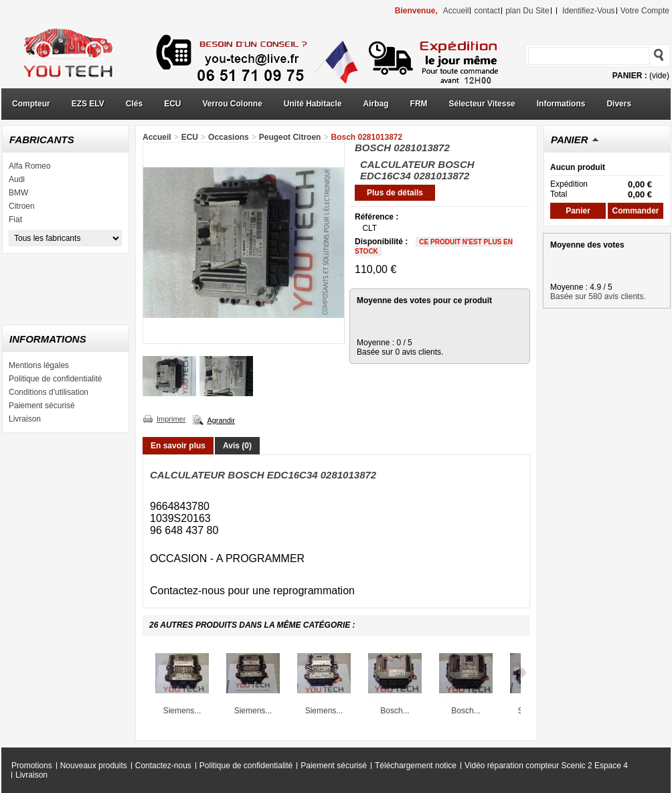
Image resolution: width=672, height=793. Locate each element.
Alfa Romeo (30, 166)
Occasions (229, 137)
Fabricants (42, 140)
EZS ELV (88, 104)
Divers (619, 104)
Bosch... (395, 711)
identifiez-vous (589, 11)
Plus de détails (395, 193)
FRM (419, 104)
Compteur (31, 104)
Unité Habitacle (313, 104)
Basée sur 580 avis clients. (598, 296)
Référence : (376, 217)
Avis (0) (237, 446)
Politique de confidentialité (55, 379)
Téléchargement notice (416, 766)
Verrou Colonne (233, 104)
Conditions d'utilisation (49, 392)
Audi (17, 179)
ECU (172, 104)
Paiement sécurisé (42, 406)
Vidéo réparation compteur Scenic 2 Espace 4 (546, 766)
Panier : (630, 76)
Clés (134, 104)
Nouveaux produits (94, 766)
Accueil (157, 137)
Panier (570, 140)
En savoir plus (178, 446)
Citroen (22, 206)
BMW (18, 193)
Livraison (25, 419)
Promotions (32, 766)
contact (487, 11)
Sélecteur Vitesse (482, 104)
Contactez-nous (163, 766)
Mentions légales (39, 365)
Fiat (15, 219)
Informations (561, 104)
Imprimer (171, 419)
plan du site (527, 11)
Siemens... (182, 711)
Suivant (524, 673)
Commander (635, 211)
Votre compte (645, 11)
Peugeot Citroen (290, 137)
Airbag (376, 104)
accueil (456, 11)
